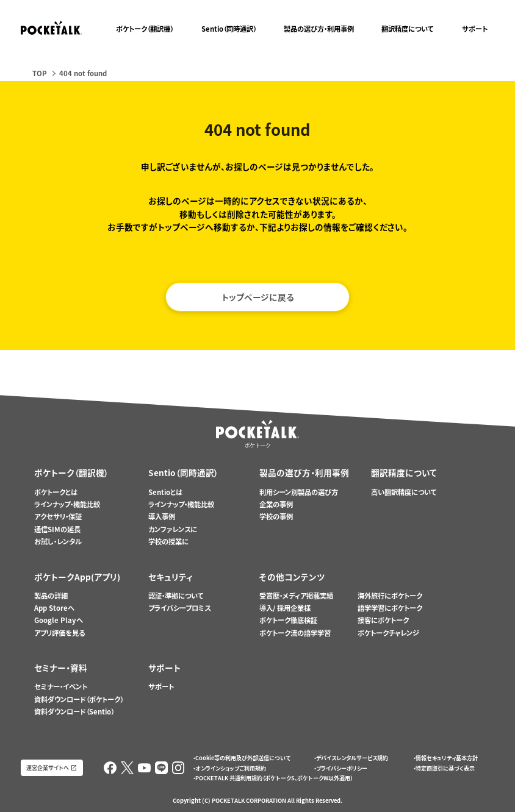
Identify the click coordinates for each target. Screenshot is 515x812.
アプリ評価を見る (59, 633)
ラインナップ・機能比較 (67, 504)
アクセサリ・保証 (58, 517)
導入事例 (162, 517)
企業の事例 (276, 504)
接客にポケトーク (383, 620)
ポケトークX (465, 5)
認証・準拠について (176, 596)
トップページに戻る (258, 297)
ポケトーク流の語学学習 (295, 633)
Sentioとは (165, 492)
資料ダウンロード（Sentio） (74, 712)
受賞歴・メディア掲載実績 (296, 596)
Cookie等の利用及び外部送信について (243, 758)
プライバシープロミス (179, 608)
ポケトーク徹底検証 (288, 620)
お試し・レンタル (58, 542)
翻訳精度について (408, 29)
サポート (475, 29)
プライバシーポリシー (342, 768)
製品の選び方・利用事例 (319, 29)
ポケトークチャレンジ (388, 633)
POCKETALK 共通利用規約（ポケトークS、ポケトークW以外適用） (274, 778)
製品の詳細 (51, 596)
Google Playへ (59, 620)
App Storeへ (54, 608)
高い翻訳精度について (404, 492)
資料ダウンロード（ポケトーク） (79, 700)
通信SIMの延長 (57, 529)
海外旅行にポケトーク (390, 596)
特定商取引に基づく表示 (445, 768)
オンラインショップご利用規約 (231, 768)
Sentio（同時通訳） (229, 29)
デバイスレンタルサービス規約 (352, 758)
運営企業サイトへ (48, 767)
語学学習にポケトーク (390, 608)
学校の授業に (168, 542)
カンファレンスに (173, 529)
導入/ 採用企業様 (285, 608)
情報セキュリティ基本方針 (447, 758)
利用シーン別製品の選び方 (299, 492)
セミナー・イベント (61, 687)
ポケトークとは (56, 492)
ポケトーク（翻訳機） (145, 29)
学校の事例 (276, 517)
